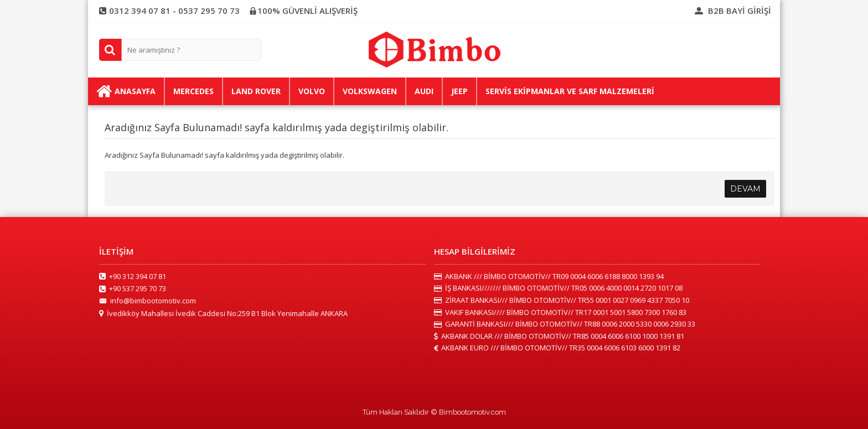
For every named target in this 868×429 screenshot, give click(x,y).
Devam (745, 189)
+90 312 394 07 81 (133, 277)
